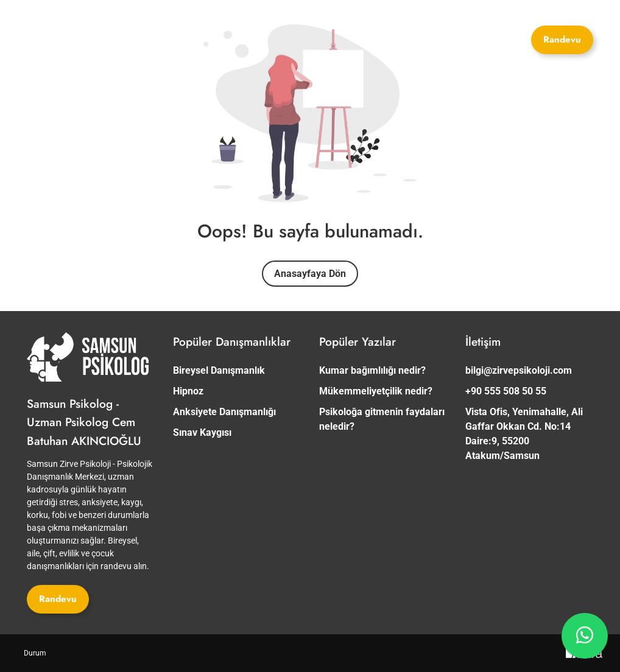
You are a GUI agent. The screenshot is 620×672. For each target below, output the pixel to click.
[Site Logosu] (127, 35)
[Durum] (35, 653)
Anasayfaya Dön (310, 274)
